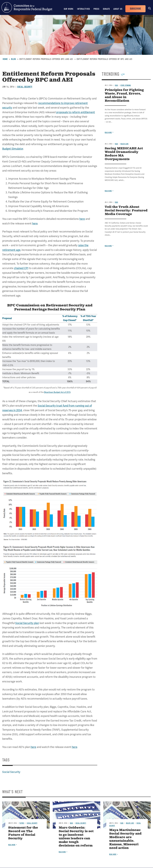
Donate (106, 9)
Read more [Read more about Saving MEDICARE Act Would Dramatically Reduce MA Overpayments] (108, 191)
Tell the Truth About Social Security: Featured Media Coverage (126, 211)
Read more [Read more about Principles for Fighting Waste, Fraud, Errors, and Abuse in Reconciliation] (108, 133)
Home (5, 59)
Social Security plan (27, 623)
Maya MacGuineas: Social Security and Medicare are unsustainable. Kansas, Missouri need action (125, 839)
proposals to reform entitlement (76, 112)
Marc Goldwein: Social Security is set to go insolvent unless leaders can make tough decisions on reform (76, 837)
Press (96, 9)
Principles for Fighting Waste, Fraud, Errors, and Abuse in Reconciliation (124, 95)
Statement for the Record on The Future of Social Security (23, 833)
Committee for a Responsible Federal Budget (27, 7)
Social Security (25, 87)
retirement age (11, 250)
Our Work (69, 9)
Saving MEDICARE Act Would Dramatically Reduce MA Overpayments (124, 154)
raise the (83, 245)
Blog (14, 59)
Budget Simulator (13, 149)
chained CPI (21, 268)
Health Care (124, 144)
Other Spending (126, 85)
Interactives (84, 9)
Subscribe (135, 9)
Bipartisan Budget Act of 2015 (57, 392)
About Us (118, 9)
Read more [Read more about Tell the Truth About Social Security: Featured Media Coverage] (108, 246)
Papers (22, 823)
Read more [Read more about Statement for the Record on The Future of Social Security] (12, 845)
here (82, 219)
